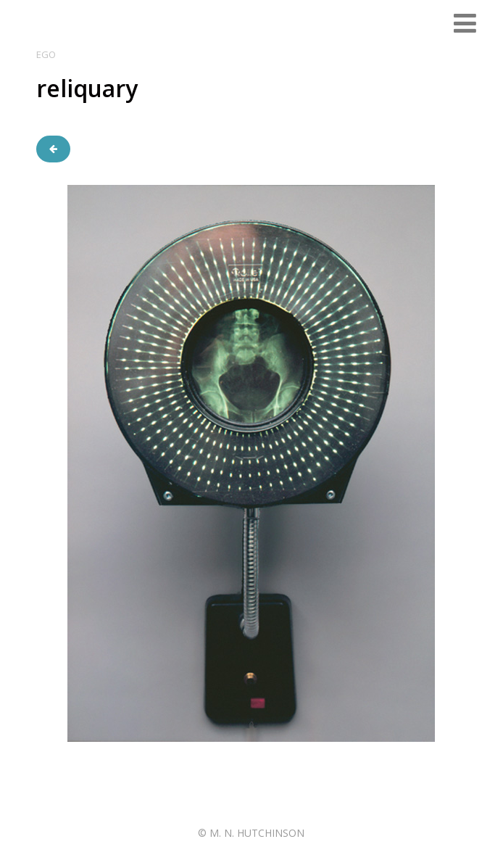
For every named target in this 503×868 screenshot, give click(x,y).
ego (46, 54)
